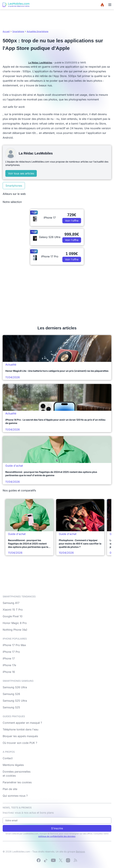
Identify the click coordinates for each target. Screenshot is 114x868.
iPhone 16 (9, 672)
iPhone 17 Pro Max (14, 645)
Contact (8, 758)
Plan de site (10, 789)
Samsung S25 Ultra (15, 701)
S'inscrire (57, 828)
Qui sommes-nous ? (15, 796)
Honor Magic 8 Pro (15, 623)
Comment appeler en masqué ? (22, 723)
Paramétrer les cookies (17, 782)
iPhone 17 (9, 658)
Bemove (80, 852)
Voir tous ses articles (21, 173)
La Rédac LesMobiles (40, 63)
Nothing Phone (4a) (15, 630)
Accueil (6, 31)
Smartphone (18, 31)
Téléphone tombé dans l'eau (20, 729)
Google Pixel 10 (13, 616)
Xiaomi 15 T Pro (13, 610)
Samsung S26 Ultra (15, 687)
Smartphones (14, 186)
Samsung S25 (11, 707)
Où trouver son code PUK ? (20, 743)
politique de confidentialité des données (57, 836)
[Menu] (110, 5)
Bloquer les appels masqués (20, 736)
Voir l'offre (72, 221)
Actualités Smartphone (38, 31)
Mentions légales (13, 765)
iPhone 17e (9, 665)
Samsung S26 (11, 694)
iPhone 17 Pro (11, 652)
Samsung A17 (11, 603)
